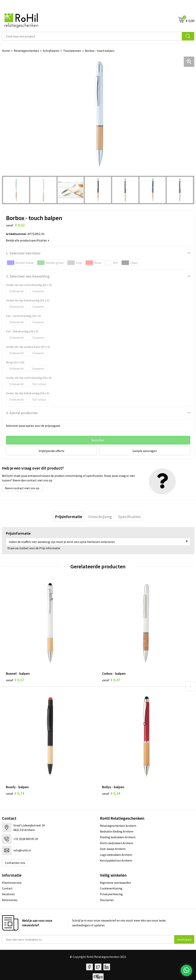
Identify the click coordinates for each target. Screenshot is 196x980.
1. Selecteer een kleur (23, 253)
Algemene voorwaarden (115, 883)
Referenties (10, 900)
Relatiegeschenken (26, 51)
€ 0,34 (111, 793)
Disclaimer (107, 900)
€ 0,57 (15, 680)
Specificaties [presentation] (129, 517)
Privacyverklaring (111, 894)
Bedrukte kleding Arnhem (117, 831)
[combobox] (92, 36)
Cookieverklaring (111, 888)
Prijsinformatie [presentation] (69, 517)
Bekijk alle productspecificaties (28, 240)
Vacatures (8, 894)
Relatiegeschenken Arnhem (118, 826)
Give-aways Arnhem (113, 849)
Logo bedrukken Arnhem (116, 855)
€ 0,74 (15, 793)
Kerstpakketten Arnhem (116, 860)
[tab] (69, 517)
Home (6, 51)
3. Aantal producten (22, 413)
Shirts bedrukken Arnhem (117, 843)
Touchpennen (72, 51)
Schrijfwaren (51, 51)
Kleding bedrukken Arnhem (118, 837)
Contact (7, 888)
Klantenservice (12, 883)
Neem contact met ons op (22, 488)
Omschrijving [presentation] (100, 517)
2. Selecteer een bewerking (28, 276)
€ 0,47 (111, 680)
